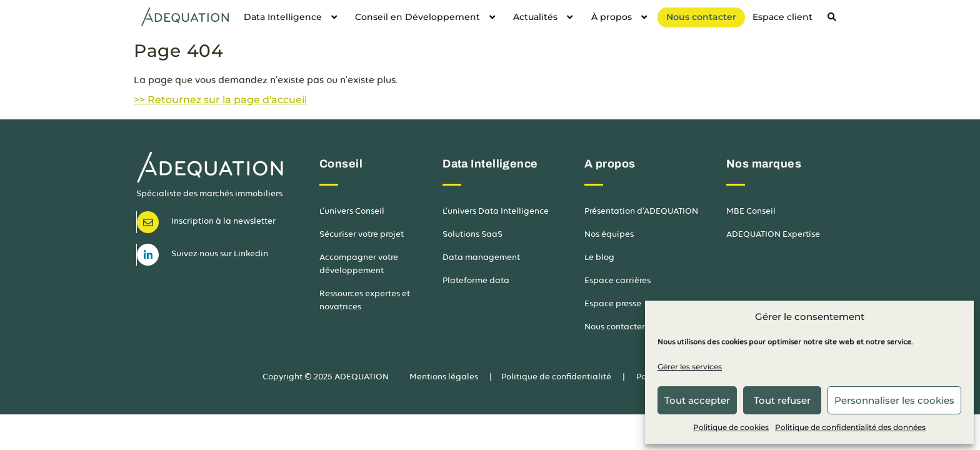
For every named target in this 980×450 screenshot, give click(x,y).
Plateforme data (476, 280)
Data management (481, 257)
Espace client (782, 17)
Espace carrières (617, 280)
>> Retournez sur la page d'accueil (220, 100)
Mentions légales (444, 377)
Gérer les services (690, 367)
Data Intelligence (292, 17)
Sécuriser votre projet (362, 234)
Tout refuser (782, 400)
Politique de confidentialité (556, 377)
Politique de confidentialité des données (850, 427)
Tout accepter (697, 400)
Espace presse (613, 303)
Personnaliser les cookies (894, 400)
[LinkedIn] (148, 255)
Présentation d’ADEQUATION (641, 211)
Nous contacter (701, 17)
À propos (621, 17)
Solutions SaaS (472, 234)
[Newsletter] (148, 222)
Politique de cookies (731, 427)
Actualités (544, 17)
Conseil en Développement (427, 17)
